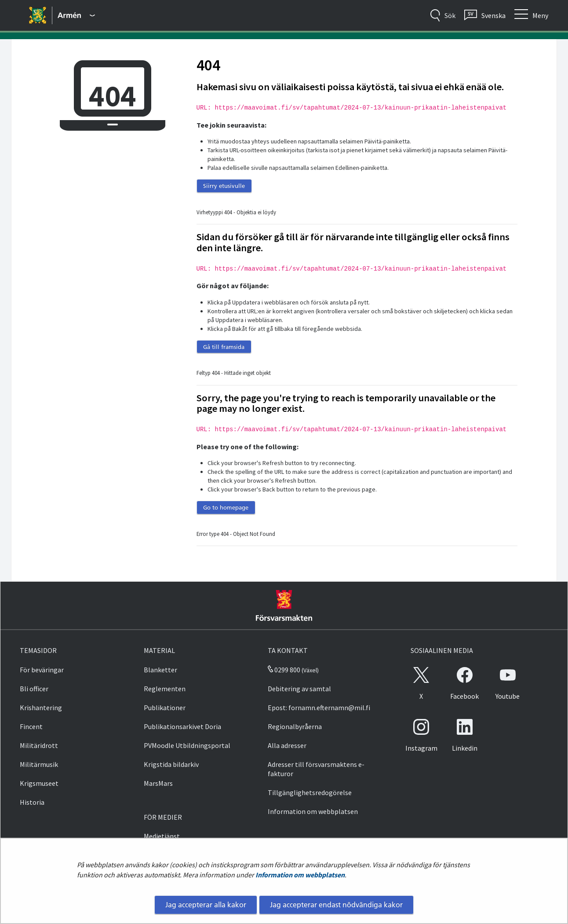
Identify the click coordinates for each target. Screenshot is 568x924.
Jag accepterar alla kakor (206, 905)
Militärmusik (39, 764)
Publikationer (165, 708)
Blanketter (160, 670)
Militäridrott (39, 745)
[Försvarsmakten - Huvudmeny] (76, 15)
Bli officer (34, 689)
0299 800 (284, 670)
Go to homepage (226, 507)
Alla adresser (287, 745)
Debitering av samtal (299, 689)
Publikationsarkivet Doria (182, 726)
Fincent (31, 726)
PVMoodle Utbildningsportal (187, 745)
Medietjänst (162, 836)
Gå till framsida (224, 347)
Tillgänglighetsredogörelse (310, 792)
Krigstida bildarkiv (171, 764)
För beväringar (42, 670)
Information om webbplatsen (300, 875)
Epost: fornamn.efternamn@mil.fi (319, 708)
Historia (32, 802)
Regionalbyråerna (295, 726)
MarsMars (158, 783)
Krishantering (41, 708)
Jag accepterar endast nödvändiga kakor (336, 905)
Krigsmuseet (39, 783)
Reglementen (165, 689)
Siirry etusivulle (224, 186)
